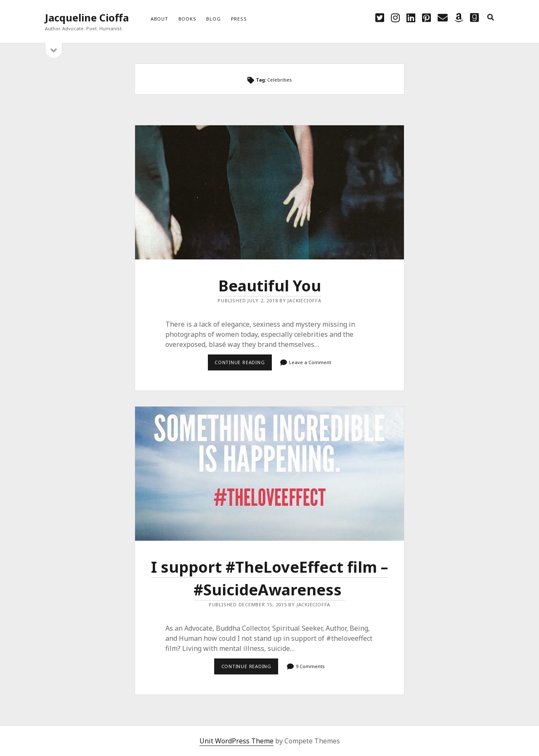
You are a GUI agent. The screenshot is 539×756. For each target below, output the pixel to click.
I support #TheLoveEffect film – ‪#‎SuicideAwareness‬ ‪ (269, 474)
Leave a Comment (310, 362)
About (159, 19)
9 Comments (310, 666)
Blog (213, 19)
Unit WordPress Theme (236, 741)
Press (239, 19)
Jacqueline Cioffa (87, 17)
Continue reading (243, 365)
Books (187, 19)
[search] (491, 18)
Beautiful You (269, 192)
